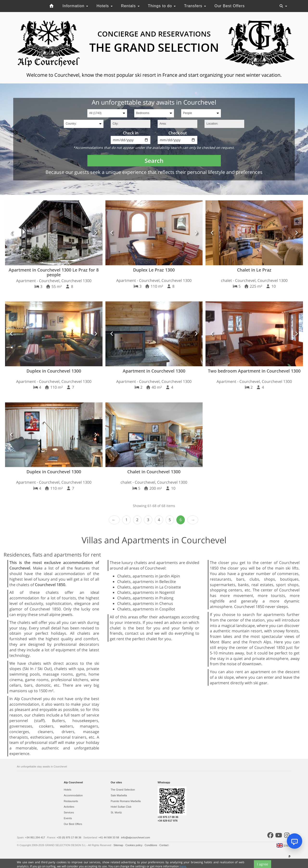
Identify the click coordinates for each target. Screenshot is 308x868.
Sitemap (119, 845)
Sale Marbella (119, 795)
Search (154, 161)
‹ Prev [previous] (114, 520)
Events (68, 818)
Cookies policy (134, 845)
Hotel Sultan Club (121, 807)
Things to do (162, 6)
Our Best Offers (230, 6)
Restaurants (71, 801)
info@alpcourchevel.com (136, 837)
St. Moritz (116, 812)
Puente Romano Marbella (126, 801)
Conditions (151, 845)
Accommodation (73, 795)
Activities (69, 807)
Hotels (105, 6)
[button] (12, 233)
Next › (193, 520)
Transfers (195, 6)
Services (69, 812)
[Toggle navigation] (283, 6)
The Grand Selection (123, 790)
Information (75, 6)
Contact (164, 845)
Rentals (130, 6)
